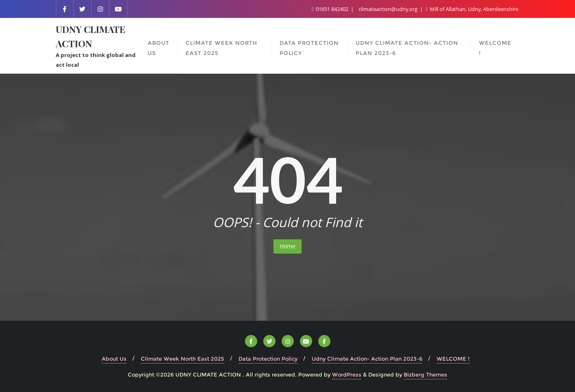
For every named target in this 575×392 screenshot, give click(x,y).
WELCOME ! (453, 359)
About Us (114, 359)
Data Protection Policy (268, 359)
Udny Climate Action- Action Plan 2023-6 (367, 359)
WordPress (347, 374)
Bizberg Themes (425, 374)
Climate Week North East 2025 (183, 359)
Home (287, 246)
